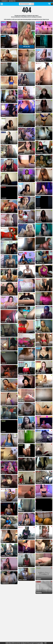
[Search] (33, 4)
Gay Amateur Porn (12, 1)
